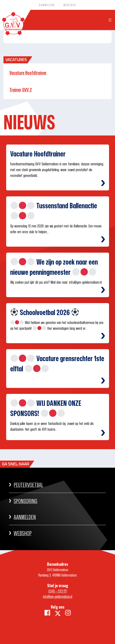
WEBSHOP (23, 533)
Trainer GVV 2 (21, 90)
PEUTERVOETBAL (28, 485)
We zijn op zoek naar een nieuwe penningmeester (54, 267)
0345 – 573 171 (57, 591)
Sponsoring (25, 501)
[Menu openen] (110, 20)
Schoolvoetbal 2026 (45, 312)
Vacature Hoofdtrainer (28, 73)
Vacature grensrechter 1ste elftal (57, 363)
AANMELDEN (25, 517)
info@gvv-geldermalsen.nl (58, 596)
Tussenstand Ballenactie (54, 210)
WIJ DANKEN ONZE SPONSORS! (46, 408)
